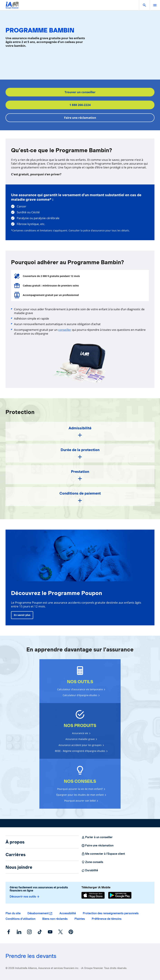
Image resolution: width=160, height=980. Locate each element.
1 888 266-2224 (80, 105)
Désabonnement (38, 913)
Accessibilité (68, 913)
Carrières (16, 855)
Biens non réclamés (55, 919)
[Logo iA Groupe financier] (12, 7)
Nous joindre (19, 867)
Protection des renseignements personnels (111, 913)
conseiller (65, 330)
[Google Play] (120, 895)
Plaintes (80, 919)
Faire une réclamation (80, 118)
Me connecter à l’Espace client (103, 854)
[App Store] (93, 895)
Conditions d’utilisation (20, 919)
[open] (155, 5)
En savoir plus (22, 615)
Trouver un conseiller (80, 92)
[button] (144, 5)
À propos (15, 842)
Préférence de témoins (107, 919)
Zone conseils (92, 862)
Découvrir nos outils (25, 897)
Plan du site (13, 913)
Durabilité (90, 870)
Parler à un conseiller (97, 837)
